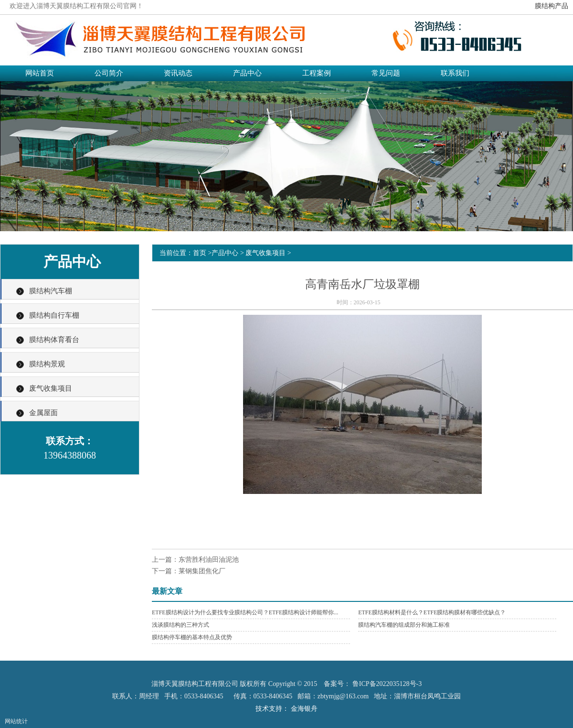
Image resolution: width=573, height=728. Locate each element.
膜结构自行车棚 (54, 315)
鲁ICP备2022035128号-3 (387, 684)
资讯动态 (178, 73)
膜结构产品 (552, 6)
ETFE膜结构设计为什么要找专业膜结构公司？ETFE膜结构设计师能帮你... (245, 612)
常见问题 (386, 73)
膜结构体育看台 (54, 340)
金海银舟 (304, 709)
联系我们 (455, 73)
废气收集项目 (51, 388)
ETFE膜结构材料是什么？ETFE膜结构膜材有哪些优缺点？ (432, 612)
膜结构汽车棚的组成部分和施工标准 (404, 625)
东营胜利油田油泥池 (209, 560)
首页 (200, 253)
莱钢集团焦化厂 (202, 571)
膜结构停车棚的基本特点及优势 (192, 637)
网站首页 (40, 73)
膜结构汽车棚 (51, 291)
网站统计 (16, 721)
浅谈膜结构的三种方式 (180, 625)
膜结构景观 (47, 364)
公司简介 (109, 73)
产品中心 (247, 73)
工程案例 (317, 73)
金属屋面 (43, 413)
